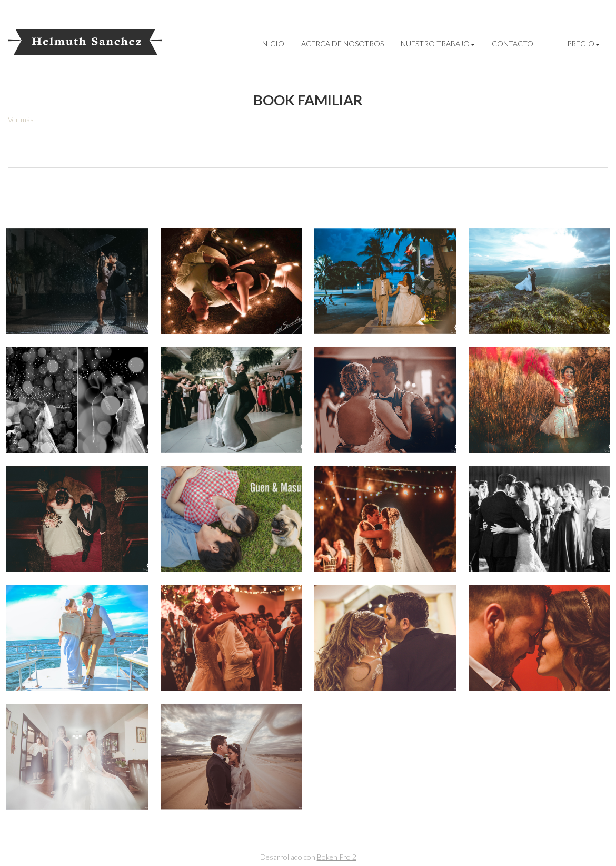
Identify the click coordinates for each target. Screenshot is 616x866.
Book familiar (308, 100)
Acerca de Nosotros (342, 43)
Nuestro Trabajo (438, 43)
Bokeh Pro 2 (337, 857)
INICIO (272, 43)
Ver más (21, 119)
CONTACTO (513, 43)
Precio (583, 43)
